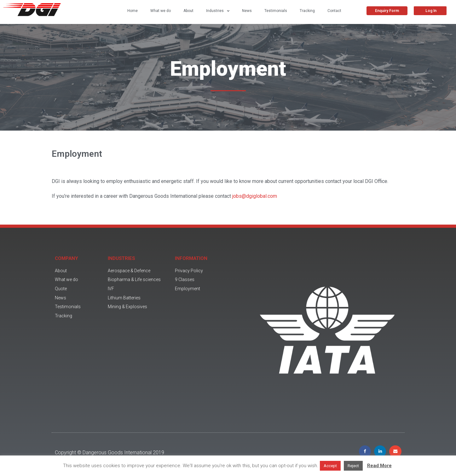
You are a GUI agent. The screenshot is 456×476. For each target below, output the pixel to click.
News (247, 11)
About (188, 11)
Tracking (307, 11)
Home (133, 11)
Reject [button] (353, 466)
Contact (334, 11)
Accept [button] (330, 466)
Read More (379, 466)
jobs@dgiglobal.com (255, 196)
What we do (161, 11)
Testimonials (276, 11)
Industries (218, 11)
